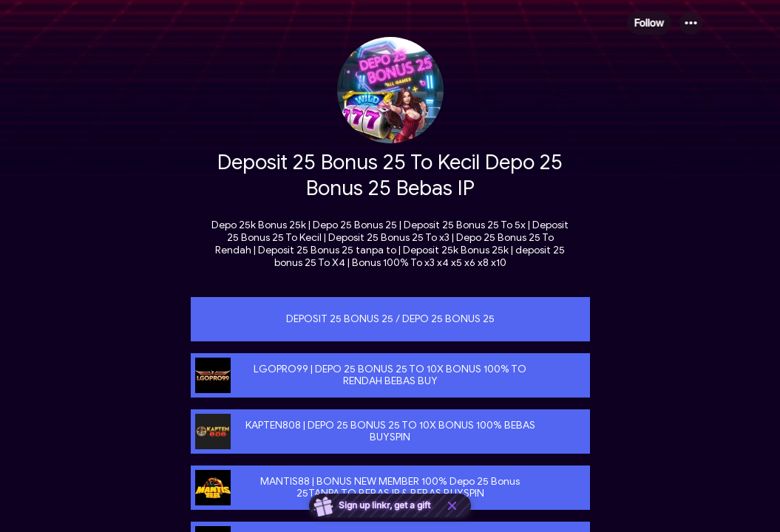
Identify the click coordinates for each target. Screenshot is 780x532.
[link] (390, 319)
